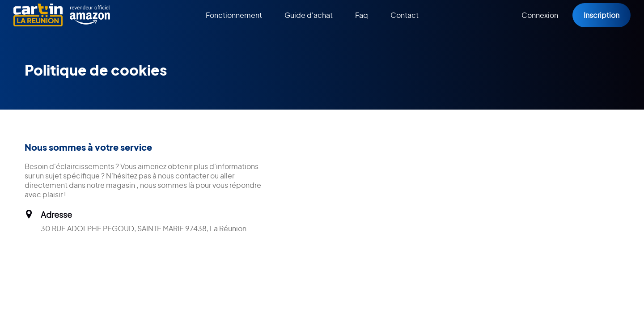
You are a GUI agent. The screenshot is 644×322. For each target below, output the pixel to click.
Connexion (540, 15)
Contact (405, 15)
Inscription (602, 15)
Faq (362, 15)
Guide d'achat (309, 15)
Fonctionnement (234, 15)
